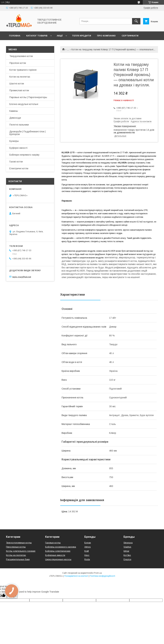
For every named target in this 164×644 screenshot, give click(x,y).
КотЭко (127, 555)
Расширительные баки (18, 559)
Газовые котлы (53, 543)
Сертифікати (130, 36)
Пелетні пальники (19, 125)
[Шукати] (136, 21)
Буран (88, 543)
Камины (14, 111)
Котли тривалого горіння (23, 70)
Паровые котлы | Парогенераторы (28, 97)
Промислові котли (19, 90)
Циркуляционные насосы (58, 559)
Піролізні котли (18, 63)
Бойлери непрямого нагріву (24, 155)
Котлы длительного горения (21, 551)
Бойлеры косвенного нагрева (61, 547)
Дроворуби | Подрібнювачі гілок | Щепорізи (27, 133)
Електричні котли (19, 168)
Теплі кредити (81, 36)
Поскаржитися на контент (76, 576)
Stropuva (128, 543)
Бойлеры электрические (58, 551)
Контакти (15, 44)
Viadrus (127, 547)
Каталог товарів (37, 36)
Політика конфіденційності (102, 576)
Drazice (127, 559)
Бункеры (14, 141)
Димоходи (15, 118)
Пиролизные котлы (16, 547)
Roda (87, 559)
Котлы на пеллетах (16, 555)
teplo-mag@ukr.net (22, 277)
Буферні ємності (18, 148)
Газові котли (16, 162)
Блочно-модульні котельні (24, 104)
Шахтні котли (17, 84)
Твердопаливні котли (21, 56)
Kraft (87, 551)
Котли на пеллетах (20, 77)
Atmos (88, 547)
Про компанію (106, 36)
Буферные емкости (55, 555)
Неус (87, 555)
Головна (15, 36)
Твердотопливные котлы (19, 543)
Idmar (126, 551)
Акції (60, 36)
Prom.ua (98, 573)
